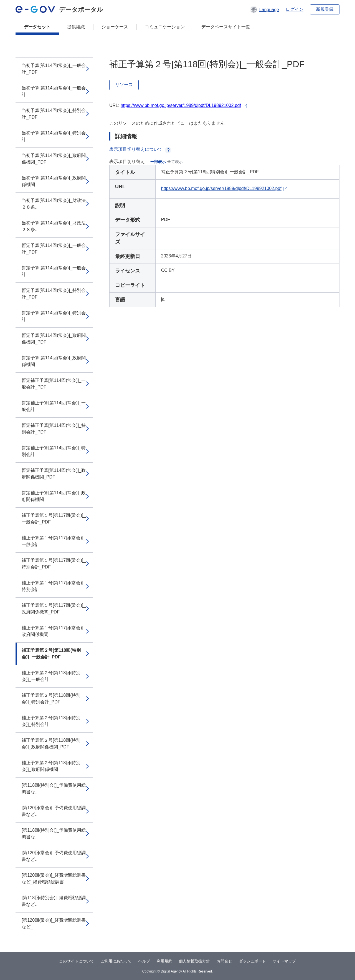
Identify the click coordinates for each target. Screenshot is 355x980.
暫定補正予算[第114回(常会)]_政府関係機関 (54, 496)
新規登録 (325, 9)
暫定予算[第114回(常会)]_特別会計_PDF (54, 294)
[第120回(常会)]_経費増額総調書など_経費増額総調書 (54, 879)
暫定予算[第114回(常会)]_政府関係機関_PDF (54, 339)
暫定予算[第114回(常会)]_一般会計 (54, 271)
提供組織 (76, 27)
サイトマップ (284, 961)
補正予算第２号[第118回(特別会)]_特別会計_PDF (51, 699)
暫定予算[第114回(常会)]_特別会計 (54, 316)
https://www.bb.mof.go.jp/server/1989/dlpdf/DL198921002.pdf (181, 105)
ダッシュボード (252, 961)
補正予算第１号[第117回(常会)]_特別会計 (54, 586)
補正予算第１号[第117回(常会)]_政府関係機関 (54, 631)
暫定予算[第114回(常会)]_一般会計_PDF (54, 249)
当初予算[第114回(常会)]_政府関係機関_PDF (54, 159)
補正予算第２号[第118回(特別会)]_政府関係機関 (51, 766)
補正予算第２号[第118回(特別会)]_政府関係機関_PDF (51, 744)
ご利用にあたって (116, 961)
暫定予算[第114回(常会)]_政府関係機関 (54, 361)
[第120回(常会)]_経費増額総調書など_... (54, 923)
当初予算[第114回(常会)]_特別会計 (54, 136)
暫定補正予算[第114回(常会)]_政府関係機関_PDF (54, 474)
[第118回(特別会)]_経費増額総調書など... (54, 901)
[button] (264, 9)
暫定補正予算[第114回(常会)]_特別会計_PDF (54, 429)
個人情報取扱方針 (194, 961)
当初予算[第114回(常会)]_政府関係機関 (54, 181)
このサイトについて (77, 961)
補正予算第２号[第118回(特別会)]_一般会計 (51, 676)
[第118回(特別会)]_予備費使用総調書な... (54, 789)
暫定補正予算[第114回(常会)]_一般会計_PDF (54, 384)
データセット (37, 27)
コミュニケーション (165, 27)
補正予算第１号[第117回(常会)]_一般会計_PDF (54, 519)
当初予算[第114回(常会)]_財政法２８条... (54, 204)
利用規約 (164, 961)
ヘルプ (144, 961)
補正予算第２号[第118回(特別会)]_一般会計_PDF (51, 654)
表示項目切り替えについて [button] (140, 149)
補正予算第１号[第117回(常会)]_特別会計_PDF (54, 564)
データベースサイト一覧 (226, 27)
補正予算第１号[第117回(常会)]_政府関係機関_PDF (54, 609)
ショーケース (115, 27)
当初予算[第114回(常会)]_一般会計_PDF (54, 69)
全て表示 (175, 162)
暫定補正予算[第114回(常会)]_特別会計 (54, 451)
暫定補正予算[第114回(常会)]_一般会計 (54, 406)
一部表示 (158, 162)
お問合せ (224, 961)
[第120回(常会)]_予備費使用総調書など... (54, 811)
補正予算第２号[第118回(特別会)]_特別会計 (51, 721)
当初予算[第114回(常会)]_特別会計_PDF (54, 114)
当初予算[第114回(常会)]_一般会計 (54, 91)
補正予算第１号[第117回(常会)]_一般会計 (54, 541)
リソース (124, 85)
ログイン (295, 9)
